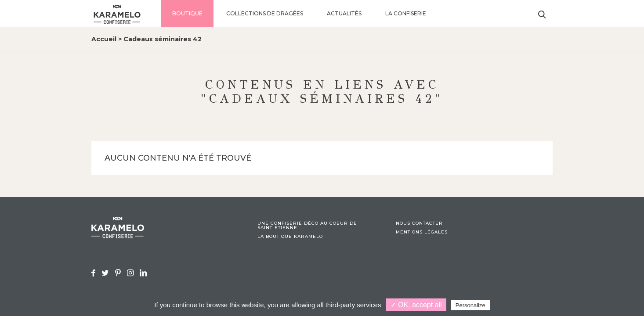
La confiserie (406, 13)
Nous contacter (419, 223)
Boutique (187, 13)
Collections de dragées (265, 13)
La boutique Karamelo (290, 237)
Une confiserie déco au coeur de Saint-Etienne (307, 226)
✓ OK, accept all (416, 305)
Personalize (470, 305)
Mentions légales (422, 232)
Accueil (104, 39)
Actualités (344, 13)
